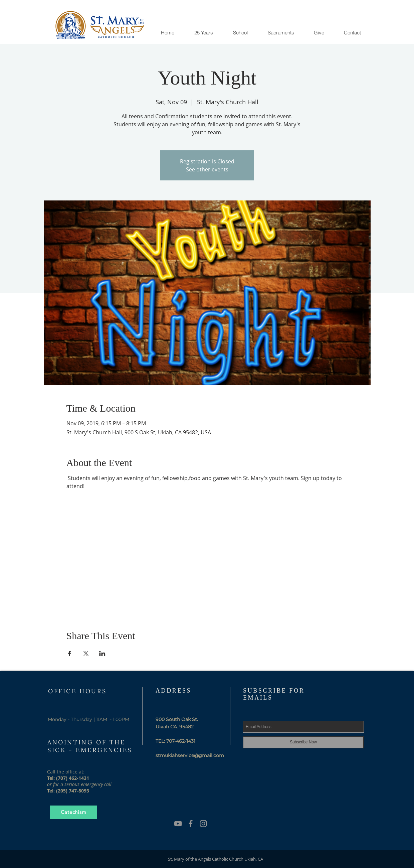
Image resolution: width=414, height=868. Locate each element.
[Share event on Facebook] (70, 654)
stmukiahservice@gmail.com (190, 755)
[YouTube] (178, 824)
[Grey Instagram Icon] (203, 824)
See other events (207, 169)
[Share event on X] (86, 654)
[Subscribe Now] (303, 742)
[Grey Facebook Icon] (191, 824)
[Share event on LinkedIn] (102, 654)
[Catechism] (73, 812)
